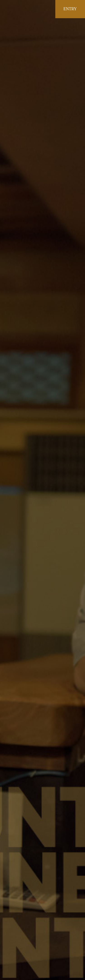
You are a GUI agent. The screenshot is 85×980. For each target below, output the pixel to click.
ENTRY (70, 9)
